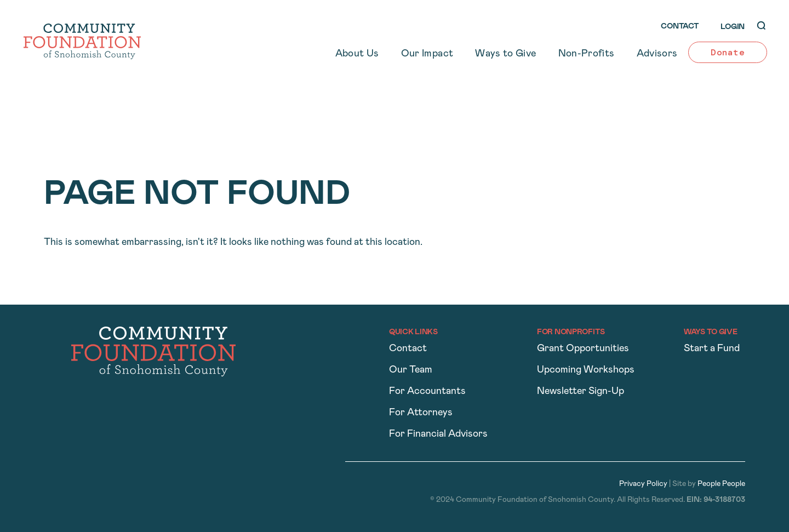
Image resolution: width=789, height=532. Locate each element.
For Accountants (427, 391)
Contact (408, 349)
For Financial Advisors (438, 434)
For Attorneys (421, 413)
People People (721, 484)
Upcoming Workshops (586, 370)
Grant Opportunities (583, 349)
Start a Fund (712, 349)
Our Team (411, 370)
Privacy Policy (643, 484)
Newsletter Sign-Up (581, 391)
